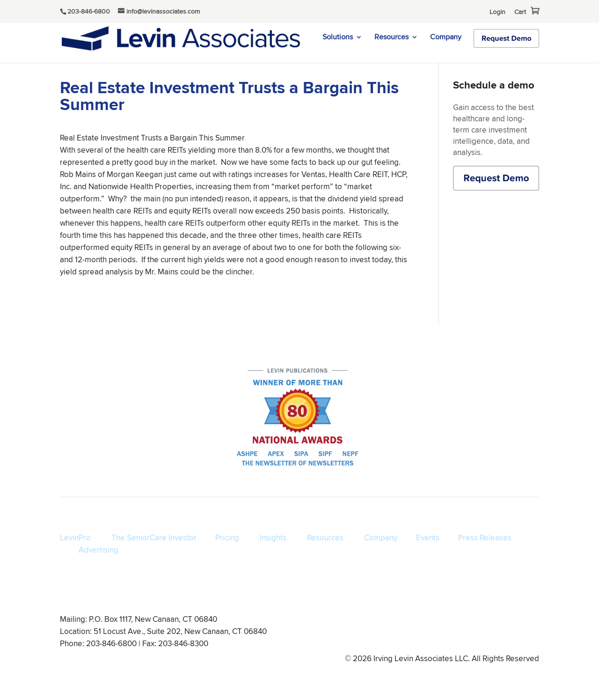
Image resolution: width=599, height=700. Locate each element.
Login (497, 12)
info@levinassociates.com (502, 633)
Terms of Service (341, 633)
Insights (273, 538)
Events (428, 538)
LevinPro (75, 538)
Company (446, 38)
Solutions (338, 38)
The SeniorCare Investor (154, 538)
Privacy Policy (395, 633)
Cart (520, 12)
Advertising (99, 550)
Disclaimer (440, 633)
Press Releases (485, 538)
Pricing (227, 538)
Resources (391, 38)
